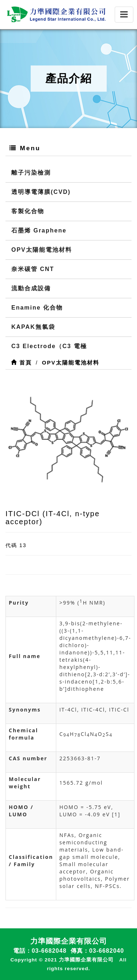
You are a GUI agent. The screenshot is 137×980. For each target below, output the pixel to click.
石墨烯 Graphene (39, 230)
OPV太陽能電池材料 (42, 250)
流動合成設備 (31, 288)
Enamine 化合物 (37, 308)
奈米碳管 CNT (33, 269)
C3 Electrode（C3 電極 (49, 346)
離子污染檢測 (31, 173)
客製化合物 (28, 211)
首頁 (21, 362)
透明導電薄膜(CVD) (41, 192)
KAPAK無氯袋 (33, 327)
